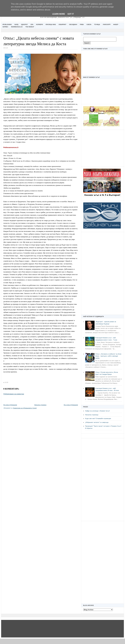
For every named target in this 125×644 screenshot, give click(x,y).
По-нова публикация (10, 405)
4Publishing (7, 24)
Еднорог (24, 24)
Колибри (39, 24)
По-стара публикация (71, 405)
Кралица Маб (51, 24)
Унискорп (107, 24)
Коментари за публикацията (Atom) (25, 408)
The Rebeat (30, 27)
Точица (97, 24)
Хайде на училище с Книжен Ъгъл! (97, 411)
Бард (16, 24)
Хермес (5, 27)
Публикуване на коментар (14, 394)
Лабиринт (62, 24)
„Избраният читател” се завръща (97, 422)
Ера (32, 24)
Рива (82, 24)
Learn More (58, 14)
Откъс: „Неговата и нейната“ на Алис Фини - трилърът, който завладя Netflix (108, 356)
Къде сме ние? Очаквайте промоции (98, 418)
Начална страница (92, 415)
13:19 (6, 382)
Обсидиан (73, 24)
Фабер (116, 24)
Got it (71, 14)
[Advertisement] (103, 148)
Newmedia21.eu (17, 27)
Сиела (89, 24)
